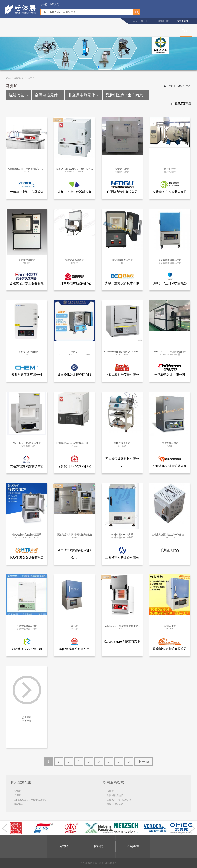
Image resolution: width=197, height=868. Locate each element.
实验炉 (18, 791)
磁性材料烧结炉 (115, 795)
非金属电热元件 (83, 95)
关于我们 (64, 846)
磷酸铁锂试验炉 (115, 804)
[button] (98, 67)
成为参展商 (183, 21)
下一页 (144, 762)
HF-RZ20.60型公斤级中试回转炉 (31, 800)
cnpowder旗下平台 (141, 21)
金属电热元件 (48, 95)
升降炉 (18, 795)
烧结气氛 (18, 95)
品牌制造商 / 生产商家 (126, 95)
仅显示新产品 (181, 104)
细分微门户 (163, 21)
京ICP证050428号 (108, 863)
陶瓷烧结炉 (20, 804)
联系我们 (98, 846)
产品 (184, 31)
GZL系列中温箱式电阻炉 (120, 800)
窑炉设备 (19, 78)
